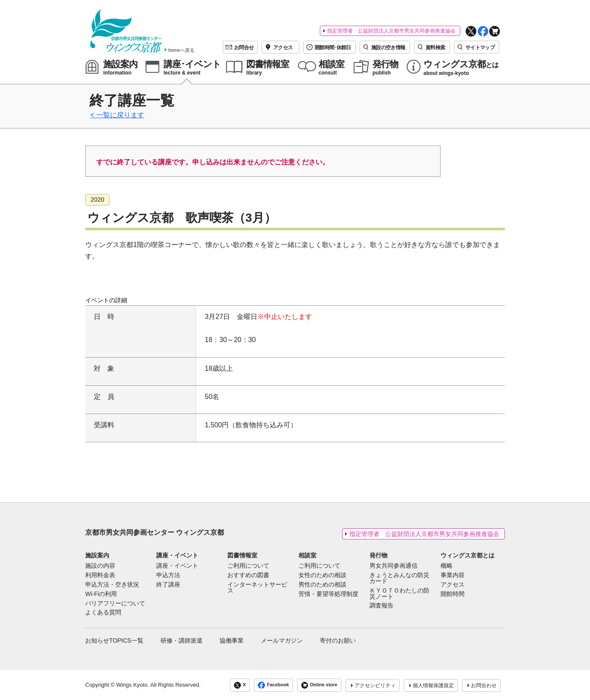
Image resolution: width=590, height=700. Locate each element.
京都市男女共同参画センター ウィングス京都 (155, 532)
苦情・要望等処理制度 (328, 594)
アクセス (453, 585)
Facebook (273, 685)
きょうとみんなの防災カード (399, 578)
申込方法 (168, 575)
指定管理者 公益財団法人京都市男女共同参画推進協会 (391, 31)
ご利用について (248, 566)
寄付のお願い (338, 640)
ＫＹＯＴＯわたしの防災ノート (399, 594)
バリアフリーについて (115, 604)
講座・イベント (177, 555)
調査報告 (381, 606)
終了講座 (168, 585)
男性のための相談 (322, 585)
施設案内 (97, 555)
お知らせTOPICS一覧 (114, 640)
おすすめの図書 (248, 575)
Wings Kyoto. (133, 685)
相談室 (307, 555)
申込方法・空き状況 (112, 585)
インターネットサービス (257, 588)
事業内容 (453, 575)
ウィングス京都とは (468, 555)
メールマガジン (282, 640)
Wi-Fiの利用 (101, 594)
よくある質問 (103, 613)
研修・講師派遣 (182, 640)
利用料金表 (100, 575)
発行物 (378, 555)
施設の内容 (100, 566)
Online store (319, 685)
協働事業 (232, 640)
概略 (447, 566)
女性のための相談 (322, 575)
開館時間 (453, 594)
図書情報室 (242, 555)
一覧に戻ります (120, 115)
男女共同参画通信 (393, 566)
